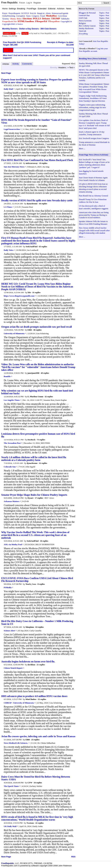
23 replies (35, 740)
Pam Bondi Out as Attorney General (93, 196)
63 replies (43, 247)
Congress (35, 16)
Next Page (6, 73)
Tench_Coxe (31, 584)
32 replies (49, 397)
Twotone (30, 823)
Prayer (5, 13)
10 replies (44, 541)
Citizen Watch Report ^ (14, 668)
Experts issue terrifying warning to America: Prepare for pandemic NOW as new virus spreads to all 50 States (37, 81)
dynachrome (32, 204)
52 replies (42, 699)
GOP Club (83, 18)
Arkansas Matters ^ (12, 501)
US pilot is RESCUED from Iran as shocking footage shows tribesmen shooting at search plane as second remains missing (93, 188)
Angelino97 (32, 85)
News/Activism (85, 21)
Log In (29, 3)
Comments (27, 64)
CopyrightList (66, 21)
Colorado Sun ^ (11, 467)
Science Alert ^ (10, 631)
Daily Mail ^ (9, 89)
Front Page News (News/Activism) (93, 155)
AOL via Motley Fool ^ (14, 544)
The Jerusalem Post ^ (13, 443)
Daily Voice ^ (9, 250)
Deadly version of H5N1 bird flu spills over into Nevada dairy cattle (37, 200)
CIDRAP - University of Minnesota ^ (20, 703)
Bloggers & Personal (87, 13)
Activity (16, 64)
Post (107, 13)
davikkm (31, 665)
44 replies (43, 204)
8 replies (41, 584)
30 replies (37, 330)
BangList (41, 13)
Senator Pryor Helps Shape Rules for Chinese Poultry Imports (34, 495)
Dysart (31, 498)
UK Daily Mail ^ (11, 826)
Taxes (28, 16)
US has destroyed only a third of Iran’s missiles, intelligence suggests (93, 207)
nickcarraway (32, 163)
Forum (22, 3)
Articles (6, 64)
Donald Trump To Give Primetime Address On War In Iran (93, 201)
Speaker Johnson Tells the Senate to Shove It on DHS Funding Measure (93, 223)
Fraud (43, 16)
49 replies (45, 373)
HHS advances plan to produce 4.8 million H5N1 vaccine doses (34, 696)
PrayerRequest (14, 13)
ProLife (33, 13)
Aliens (48, 13)
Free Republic (9, 3)
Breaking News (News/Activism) (93, 59)
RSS (73, 857)
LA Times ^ (9, 207)
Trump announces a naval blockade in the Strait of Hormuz (94, 143)
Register (37, 3)
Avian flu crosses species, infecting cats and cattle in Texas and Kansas (38, 736)
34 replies (38, 783)
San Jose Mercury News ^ (15, 167)
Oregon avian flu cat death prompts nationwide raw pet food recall (37, 327)
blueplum (30, 627)
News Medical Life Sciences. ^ (17, 743)
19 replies (43, 163)
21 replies (41, 665)
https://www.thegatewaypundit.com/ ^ (20, 296)
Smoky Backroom (86, 28)
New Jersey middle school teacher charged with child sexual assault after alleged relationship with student (94, 230)
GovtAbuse (62, 16)
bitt (29, 292)
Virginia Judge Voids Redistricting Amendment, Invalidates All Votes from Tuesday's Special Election (93, 98)
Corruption (21, 16)
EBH (30, 330)
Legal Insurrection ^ (13, 129)
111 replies (43, 85)
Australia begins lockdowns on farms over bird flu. (28, 662)
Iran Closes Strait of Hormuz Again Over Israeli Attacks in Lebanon (93, 179)
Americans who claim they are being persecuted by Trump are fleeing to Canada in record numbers (94, 215)
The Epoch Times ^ (12, 786)
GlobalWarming (9, 16)
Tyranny (6, 19)
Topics (102, 13)
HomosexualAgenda (60, 13)
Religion (82, 23)
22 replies (39, 823)
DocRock (32, 440)
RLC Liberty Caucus (87, 26)
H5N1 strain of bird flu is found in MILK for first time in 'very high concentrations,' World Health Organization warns (37, 818)
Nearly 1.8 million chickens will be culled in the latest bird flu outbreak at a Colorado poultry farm (34, 459)
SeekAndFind (31, 247)
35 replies (36, 292)
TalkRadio (65, 19)
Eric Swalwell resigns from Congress (94, 138)
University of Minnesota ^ (15, 333)
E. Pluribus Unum (35, 397)
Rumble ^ (8, 376)
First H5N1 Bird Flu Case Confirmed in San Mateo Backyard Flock (37, 160)
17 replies (39, 498)
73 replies (41, 440)
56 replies (43, 126)
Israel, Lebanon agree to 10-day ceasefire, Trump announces (92, 133)
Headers (62, 67)
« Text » (71, 67)
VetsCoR (82, 31)
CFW (30, 783)
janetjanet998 (34, 373)
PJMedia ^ (8, 587)
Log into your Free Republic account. (93, 50)
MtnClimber (32, 126)
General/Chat (84, 15)
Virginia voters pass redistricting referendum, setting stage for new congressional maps (92, 107)
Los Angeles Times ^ (13, 400)
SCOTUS (25, 13)
